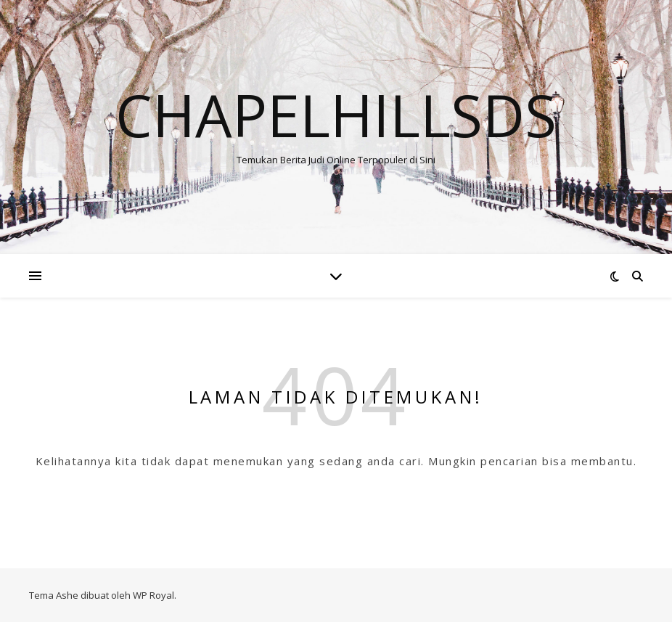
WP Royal (153, 595)
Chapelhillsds (336, 115)
